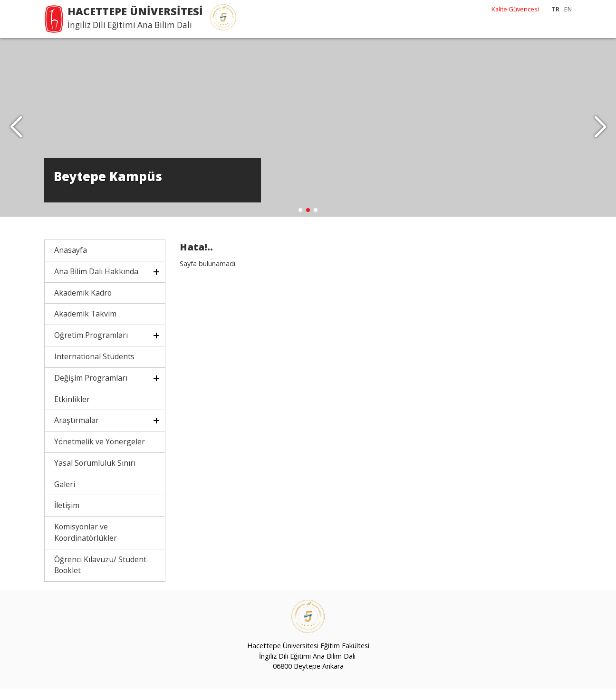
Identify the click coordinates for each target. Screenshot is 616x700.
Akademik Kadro (83, 304)
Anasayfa (71, 261)
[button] (600, 133)
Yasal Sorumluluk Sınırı (95, 474)
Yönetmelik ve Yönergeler (100, 453)
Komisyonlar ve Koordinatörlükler (86, 544)
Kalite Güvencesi (515, 9)
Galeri (65, 495)
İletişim (67, 517)
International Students (94, 368)
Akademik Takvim (85, 325)
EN (568, 9)
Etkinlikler (72, 410)
